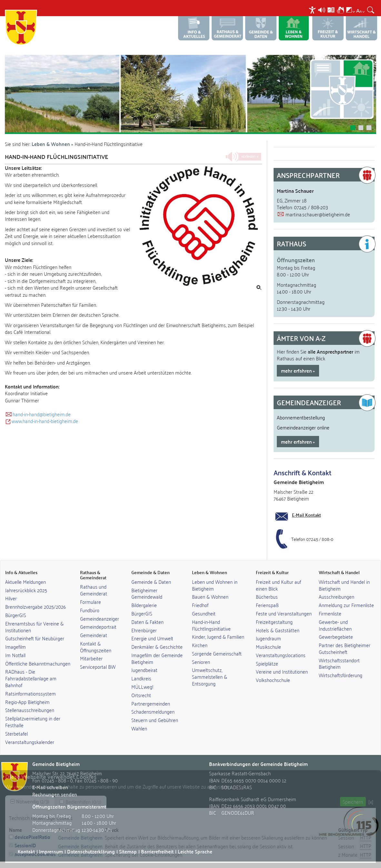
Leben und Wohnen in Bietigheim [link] (215, 585)
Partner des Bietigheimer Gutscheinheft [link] (345, 648)
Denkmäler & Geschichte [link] (157, 646)
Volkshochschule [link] (273, 680)
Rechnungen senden (55, 794)
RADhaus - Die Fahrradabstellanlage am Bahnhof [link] (31, 678)
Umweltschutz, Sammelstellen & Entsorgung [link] (210, 677)
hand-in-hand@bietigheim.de (42, 414)
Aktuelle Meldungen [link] (25, 582)
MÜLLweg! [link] (142, 687)
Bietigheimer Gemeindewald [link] (147, 593)
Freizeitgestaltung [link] (274, 622)
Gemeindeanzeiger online (303, 427)
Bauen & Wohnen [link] (210, 596)
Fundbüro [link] (90, 610)
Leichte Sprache (195, 851)
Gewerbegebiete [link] (336, 636)
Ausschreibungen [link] (336, 596)
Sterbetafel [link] (16, 733)
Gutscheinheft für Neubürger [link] (35, 638)
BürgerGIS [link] (16, 615)
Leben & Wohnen (51, 144)
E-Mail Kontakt (306, 515)
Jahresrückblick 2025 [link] (26, 590)
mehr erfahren (296, 371)
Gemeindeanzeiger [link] (100, 618)
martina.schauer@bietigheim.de (318, 214)
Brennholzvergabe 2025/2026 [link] (35, 606)
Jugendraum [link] (268, 638)
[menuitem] (313, 10)
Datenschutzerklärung (91, 851)
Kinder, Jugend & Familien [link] (218, 636)
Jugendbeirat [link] (144, 670)
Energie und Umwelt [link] (152, 638)
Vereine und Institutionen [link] (282, 671)
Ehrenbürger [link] (144, 630)
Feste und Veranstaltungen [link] (284, 613)
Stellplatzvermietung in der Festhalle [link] (33, 722)
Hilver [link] (11, 598)
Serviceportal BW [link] (98, 666)
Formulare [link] (90, 602)
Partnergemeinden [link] (151, 703)
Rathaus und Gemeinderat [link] (94, 590)
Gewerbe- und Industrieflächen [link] (335, 625)
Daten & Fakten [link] (147, 622)
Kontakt (26, 851)
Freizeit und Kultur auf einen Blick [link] (278, 585)
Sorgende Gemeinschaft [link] (217, 653)
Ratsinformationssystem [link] (30, 693)
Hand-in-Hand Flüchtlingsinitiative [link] (211, 625)
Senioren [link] (201, 662)
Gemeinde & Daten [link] (151, 582)
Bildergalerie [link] (144, 605)
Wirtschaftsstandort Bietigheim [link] (339, 663)
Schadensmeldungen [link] (153, 711)
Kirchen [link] (200, 645)
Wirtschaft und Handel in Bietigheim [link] (344, 585)
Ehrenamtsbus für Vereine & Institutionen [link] (34, 627)
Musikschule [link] (268, 646)
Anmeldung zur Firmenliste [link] (346, 605)
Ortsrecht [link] (141, 695)
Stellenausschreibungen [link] (30, 710)
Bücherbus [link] (267, 596)
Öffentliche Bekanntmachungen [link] (38, 663)
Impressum (51, 851)
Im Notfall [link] (15, 655)
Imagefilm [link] (15, 646)
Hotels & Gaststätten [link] (278, 630)
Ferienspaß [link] (267, 605)
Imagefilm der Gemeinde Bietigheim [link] (157, 658)
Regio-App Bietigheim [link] (27, 702)
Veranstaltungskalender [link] (30, 742)
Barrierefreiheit (157, 851)
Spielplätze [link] (267, 663)
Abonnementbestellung (301, 417)
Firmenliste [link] (330, 613)
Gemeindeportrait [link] (98, 626)
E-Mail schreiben (50, 787)
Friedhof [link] (200, 605)
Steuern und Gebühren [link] (155, 720)
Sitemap (128, 851)
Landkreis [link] (141, 678)
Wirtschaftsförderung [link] (341, 675)
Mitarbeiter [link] (91, 658)
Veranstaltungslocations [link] (281, 655)
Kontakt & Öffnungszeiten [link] (96, 647)
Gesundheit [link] (204, 613)
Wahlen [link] (139, 728)
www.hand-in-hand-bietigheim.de (45, 421)
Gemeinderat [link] (94, 635)
